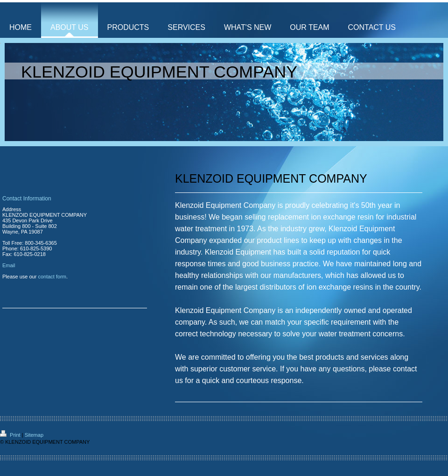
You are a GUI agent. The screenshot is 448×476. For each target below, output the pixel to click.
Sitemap (34, 435)
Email (9, 265)
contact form (52, 277)
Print (11, 435)
